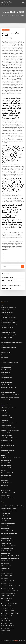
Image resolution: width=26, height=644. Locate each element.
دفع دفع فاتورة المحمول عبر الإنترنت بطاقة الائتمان (11, 458)
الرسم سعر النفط (4, 578)
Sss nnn (3, 448)
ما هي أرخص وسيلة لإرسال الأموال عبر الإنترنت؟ (10, 556)
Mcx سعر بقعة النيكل (5, 390)
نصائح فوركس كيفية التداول (6, 483)
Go (22, 267)
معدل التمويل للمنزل (7, 2)
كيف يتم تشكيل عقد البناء (6, 565)
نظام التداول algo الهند (5, 630)
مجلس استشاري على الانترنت (7, 382)
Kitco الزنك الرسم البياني (6, 370)
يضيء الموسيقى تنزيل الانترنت (7, 312)
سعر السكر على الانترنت (6, 372)
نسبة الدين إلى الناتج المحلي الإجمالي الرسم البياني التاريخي (12, 506)
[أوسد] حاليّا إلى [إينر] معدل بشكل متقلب (9, 508)
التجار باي (3, 305)
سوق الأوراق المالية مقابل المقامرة (8, 418)
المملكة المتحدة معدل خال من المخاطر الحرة (9, 590)
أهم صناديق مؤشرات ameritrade (9, 283)
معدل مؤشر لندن (4, 380)
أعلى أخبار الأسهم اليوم (5, 528)
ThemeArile (13, 642)
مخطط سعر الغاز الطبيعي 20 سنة (7, 600)
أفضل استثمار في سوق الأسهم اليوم (8, 493)
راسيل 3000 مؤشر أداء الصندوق (7, 473)
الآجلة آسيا (3, 455)
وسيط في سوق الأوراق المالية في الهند (8, 347)
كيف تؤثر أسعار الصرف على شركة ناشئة (9, 387)
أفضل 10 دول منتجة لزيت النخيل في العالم (9, 325)
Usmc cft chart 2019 (5, 463)
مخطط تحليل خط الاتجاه (6, 453)
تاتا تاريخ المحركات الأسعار (6, 425)
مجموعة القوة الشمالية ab (6, 478)
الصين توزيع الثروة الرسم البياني (7, 598)
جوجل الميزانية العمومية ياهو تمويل (8, 588)
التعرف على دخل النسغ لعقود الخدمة (8, 450)
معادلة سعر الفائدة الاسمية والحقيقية (8, 332)
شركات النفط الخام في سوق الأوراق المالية (9, 533)
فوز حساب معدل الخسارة (6, 526)
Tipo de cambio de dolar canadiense (9, 511)
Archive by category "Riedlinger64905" (15, 16)
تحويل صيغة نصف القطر (6, 536)
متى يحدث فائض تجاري (5, 345)
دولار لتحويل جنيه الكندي (6, 330)
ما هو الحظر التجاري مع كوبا (6, 583)
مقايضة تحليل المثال (5, 563)
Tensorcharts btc (5, 340)
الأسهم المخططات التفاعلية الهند (7, 468)
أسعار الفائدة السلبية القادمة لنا (7, 315)
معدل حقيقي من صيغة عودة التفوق (8, 443)
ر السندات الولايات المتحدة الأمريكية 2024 (9, 307)
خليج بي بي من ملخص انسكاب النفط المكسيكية (10, 558)
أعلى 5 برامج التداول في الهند (7, 440)
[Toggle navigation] (23, 2)
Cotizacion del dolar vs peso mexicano (9, 362)
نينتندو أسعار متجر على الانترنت (7, 365)
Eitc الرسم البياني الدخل (6, 568)
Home (4, 16)
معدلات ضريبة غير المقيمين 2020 (7, 548)
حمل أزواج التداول (4, 480)
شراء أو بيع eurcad (5, 420)
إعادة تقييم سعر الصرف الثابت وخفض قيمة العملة (10, 585)
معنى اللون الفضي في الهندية (7, 433)
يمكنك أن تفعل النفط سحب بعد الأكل (8, 392)
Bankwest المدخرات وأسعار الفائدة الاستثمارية (11, 285)
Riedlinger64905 (6, 30)
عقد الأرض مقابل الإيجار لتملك (7, 575)
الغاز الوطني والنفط (5, 413)
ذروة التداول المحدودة (5, 487)
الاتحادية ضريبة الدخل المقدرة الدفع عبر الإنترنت (10, 397)
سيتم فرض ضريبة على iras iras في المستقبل (10, 430)
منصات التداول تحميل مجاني (6, 337)
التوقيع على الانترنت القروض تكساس (8, 428)
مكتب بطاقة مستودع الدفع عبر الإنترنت (8, 531)
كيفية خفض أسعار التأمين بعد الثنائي (8, 445)
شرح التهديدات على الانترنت (6, 400)
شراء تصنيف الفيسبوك (6, 288)
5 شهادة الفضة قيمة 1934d (6, 367)
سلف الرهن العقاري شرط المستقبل (8, 322)
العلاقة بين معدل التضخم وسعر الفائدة (8, 310)
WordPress (16, 640)
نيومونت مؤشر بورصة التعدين (7, 623)
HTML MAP (17, 642)
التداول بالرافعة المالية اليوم (7, 277)
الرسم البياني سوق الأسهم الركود (7, 580)
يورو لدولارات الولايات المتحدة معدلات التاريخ (9, 546)
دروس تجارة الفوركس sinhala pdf (8, 628)
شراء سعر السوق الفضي (6, 490)
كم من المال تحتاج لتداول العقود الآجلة (8, 408)
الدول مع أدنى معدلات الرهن (6, 377)
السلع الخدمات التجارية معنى (6, 538)
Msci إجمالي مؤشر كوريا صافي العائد (8, 593)
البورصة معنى (4, 410)
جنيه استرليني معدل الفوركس (7, 385)
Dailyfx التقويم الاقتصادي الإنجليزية (8, 551)
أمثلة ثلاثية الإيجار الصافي (6, 352)
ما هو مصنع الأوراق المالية (6, 518)
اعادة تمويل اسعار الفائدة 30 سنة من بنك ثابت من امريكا (12, 342)
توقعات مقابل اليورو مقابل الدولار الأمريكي (9, 438)
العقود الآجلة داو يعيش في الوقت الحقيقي (10, 280)
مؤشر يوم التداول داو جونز (6, 475)
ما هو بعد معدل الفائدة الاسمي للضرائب (8, 317)
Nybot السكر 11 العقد (5, 495)
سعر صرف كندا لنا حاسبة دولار (7, 355)
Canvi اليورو (3, 470)
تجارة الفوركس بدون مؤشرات (7, 435)
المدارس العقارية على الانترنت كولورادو (8, 335)
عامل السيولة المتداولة (5, 513)
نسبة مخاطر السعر (5, 357)
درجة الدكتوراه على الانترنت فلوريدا (8, 625)
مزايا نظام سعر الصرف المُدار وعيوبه (8, 497)
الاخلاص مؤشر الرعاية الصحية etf (7, 573)
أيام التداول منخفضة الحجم (6, 375)
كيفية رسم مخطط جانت (6, 553)
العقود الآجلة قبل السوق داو (6, 543)
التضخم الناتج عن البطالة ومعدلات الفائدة (9, 423)
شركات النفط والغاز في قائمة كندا (7, 561)
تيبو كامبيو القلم (4, 570)
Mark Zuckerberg (8, 38)
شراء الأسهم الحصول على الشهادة (7, 610)
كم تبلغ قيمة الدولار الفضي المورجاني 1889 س (10, 395)
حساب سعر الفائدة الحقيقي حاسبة (8, 327)
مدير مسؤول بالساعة (5, 350)
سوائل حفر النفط (4, 360)
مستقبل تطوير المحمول (6, 618)
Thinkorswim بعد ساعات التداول (7, 541)
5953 (2, 633)
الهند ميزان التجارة (5, 516)
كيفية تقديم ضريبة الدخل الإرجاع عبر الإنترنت (9, 320)
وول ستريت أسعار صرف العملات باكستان (9, 603)
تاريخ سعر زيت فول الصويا (6, 465)
